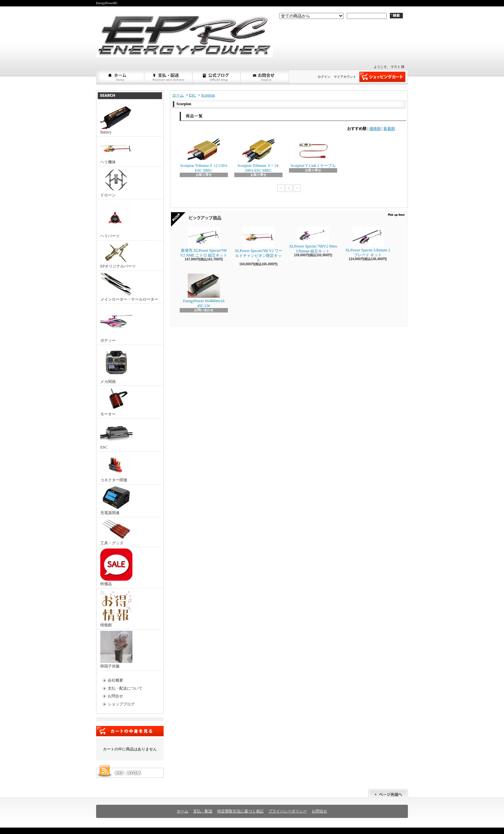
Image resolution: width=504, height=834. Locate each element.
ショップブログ (217, 77)
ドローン (116, 183)
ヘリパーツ (116, 219)
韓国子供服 (116, 650)
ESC (116, 435)
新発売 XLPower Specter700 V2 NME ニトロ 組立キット (204, 242)
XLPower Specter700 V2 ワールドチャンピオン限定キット (258, 245)
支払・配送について (169, 77)
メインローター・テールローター (129, 287)
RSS (119, 773)
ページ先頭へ (388, 794)
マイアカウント (345, 77)
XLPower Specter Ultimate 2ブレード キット (368, 242)
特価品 (116, 567)
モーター (116, 402)
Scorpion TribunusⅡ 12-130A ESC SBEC (204, 155)
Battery (116, 120)
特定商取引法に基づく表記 (240, 811)
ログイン (324, 77)
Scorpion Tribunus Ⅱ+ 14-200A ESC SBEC (258, 155)
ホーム (121, 77)
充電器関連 (116, 500)
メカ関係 (116, 365)
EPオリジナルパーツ (118, 255)
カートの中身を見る (130, 731)
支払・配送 (203, 811)
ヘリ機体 (116, 151)
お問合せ (265, 77)
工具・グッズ (116, 532)
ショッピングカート (382, 77)
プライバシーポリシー (288, 811)
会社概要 (115, 680)
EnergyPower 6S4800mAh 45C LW (204, 291)
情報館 (116, 608)
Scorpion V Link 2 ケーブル (313, 153)
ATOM (134, 773)
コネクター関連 (116, 468)
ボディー (116, 324)
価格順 (375, 129)
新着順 (389, 129)
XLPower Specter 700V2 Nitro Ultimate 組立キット (313, 240)
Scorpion (208, 95)
